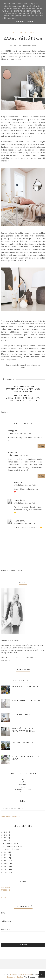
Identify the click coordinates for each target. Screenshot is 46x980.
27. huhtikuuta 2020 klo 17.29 (25, 485)
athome (30, 33)
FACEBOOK (5, 890)
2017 (6, 858)
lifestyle (23, 782)
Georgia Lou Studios (15, 977)
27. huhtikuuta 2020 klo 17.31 (25, 503)
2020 (6, 841)
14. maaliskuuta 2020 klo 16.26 (19, 434)
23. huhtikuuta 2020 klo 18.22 (19, 455)
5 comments (9, 379)
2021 (6, 838)
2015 (6, 864)
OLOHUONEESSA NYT (22, 715)
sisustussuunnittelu (23, 789)
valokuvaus (23, 792)
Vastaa (41, 446)
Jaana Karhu (19, 500)
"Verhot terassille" (23, 742)
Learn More (19, 22)
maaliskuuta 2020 (13, 846)
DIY (23, 779)
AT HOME (13, 974)
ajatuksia (18, 33)
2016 (6, 861)
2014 (6, 867)
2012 (6, 872)
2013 (6, 869)
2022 (6, 835)
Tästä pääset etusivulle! (11, 817)
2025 (6, 832)
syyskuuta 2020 (12, 843)
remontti (23, 784)
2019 (6, 852)
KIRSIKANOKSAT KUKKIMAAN (26, 701)
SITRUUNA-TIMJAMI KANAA (25, 687)
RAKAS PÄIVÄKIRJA (12, 849)
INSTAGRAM (6, 888)
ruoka (23, 787)
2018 (6, 855)
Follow (4, 897)
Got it (30, 22)
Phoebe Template (25, 974)
